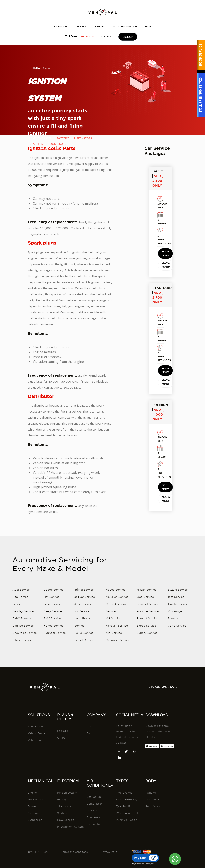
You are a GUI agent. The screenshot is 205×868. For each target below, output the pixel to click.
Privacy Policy (110, 852)
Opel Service (145, 631)
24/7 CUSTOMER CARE (125, 26)
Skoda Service (146, 660)
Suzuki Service (178, 624)
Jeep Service (83, 638)
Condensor (94, 835)
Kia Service (82, 646)
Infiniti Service (84, 624)
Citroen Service (23, 674)
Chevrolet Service (25, 667)
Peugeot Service (148, 638)
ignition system (41, 138)
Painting (151, 810)
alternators (83, 138)
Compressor (94, 821)
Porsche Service (148, 646)
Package (63, 748)
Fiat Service (51, 631)
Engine (32, 810)
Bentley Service (23, 646)
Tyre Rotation (124, 823)
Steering (33, 830)
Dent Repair (153, 817)
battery (63, 138)
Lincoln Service (85, 674)
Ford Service (52, 638)
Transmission (36, 817)
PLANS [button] (81, 26)
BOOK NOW (165, 288)
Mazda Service (115, 624)
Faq (89, 751)
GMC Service (52, 653)
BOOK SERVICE (200, 55)
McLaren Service (117, 631)
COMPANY (100, 26)
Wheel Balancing (127, 817)
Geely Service (53, 646)
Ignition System (67, 810)
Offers (61, 755)
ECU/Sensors (66, 837)
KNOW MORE (166, 300)
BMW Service (22, 653)
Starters (62, 830)
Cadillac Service (23, 660)
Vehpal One (35, 744)
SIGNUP (128, 37)
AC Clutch (93, 828)
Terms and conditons (75, 852)
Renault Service (147, 653)
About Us (93, 744)
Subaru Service (147, 667)
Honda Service (53, 660)
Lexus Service (84, 667)
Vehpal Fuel (35, 757)
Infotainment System (70, 844)
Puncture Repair (126, 837)
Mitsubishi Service (118, 674)
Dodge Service (53, 624)
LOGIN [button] (106, 36)
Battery (62, 817)
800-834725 (200, 86)
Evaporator (94, 841)
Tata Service (176, 631)
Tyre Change (124, 810)
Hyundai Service (55, 667)
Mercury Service (117, 660)
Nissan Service (146, 624)
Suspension (35, 837)
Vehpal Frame (37, 751)
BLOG (148, 26)
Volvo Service (177, 660)
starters (36, 144)
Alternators (64, 823)
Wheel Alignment (127, 830)
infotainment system (45, 149)
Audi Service (21, 624)
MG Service (113, 653)
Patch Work (153, 823)
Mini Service (114, 667)
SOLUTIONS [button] (61, 26)
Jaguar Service (85, 631)
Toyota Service (178, 638)
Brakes (32, 823)
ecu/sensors (57, 144)
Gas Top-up (94, 814)
